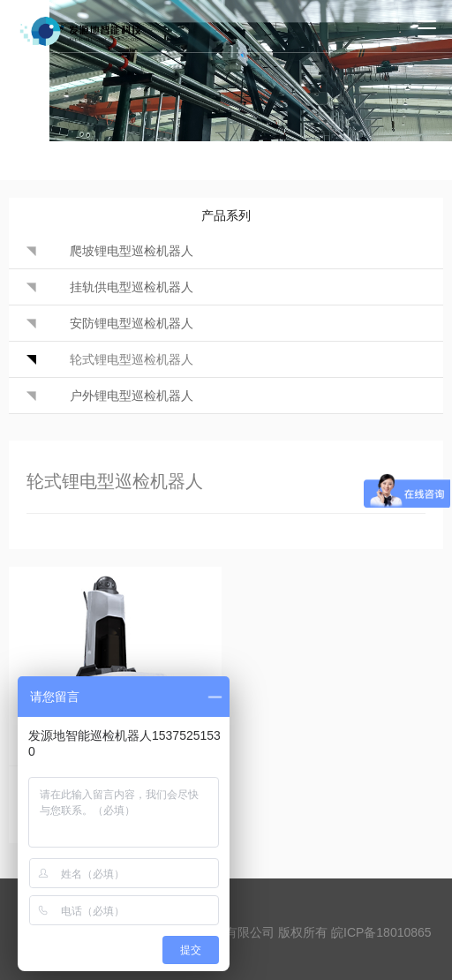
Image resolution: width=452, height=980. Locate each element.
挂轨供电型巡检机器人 (132, 287)
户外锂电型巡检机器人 (132, 396)
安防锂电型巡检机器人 (132, 323)
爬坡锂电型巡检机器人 (132, 251)
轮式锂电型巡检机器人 (132, 359)
